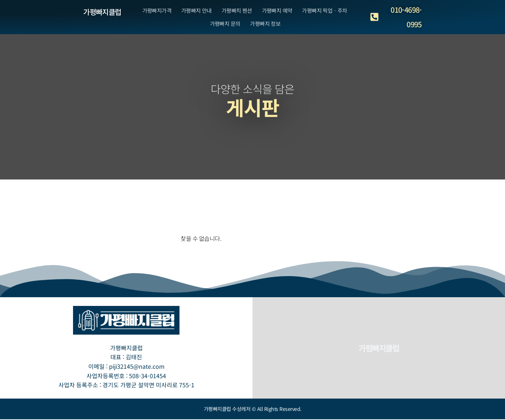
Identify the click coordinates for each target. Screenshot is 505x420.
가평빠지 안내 (193, 12)
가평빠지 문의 (223, 31)
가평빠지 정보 (267, 31)
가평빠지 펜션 (237, 12)
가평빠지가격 (150, 12)
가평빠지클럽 (102, 12)
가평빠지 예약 (280, 12)
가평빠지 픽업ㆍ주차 (332, 12)
